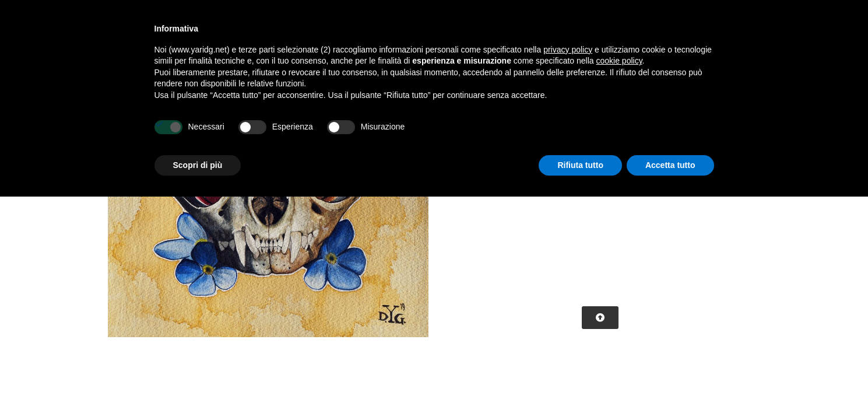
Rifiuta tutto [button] (580, 165)
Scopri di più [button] (198, 165)
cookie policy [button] (619, 61)
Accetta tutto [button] (670, 165)
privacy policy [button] (568, 50)
